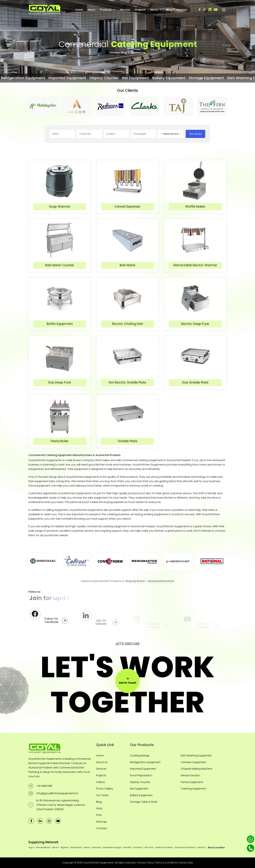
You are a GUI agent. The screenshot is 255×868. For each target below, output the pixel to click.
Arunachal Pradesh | (186, 847)
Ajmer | (56, 847)
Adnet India (186, 863)
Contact (182, 10)
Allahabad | (77, 847)
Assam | (202, 847)
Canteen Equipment (193, 762)
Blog (169, 10)
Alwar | (88, 847)
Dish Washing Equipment (196, 756)
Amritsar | (139, 847)
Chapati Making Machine (196, 769)
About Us (102, 762)
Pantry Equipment (192, 782)
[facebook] (200, 10)
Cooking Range (140, 756)
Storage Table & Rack (144, 802)
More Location (216, 847)
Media (154, 10)
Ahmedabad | (44, 847)
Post (99, 815)
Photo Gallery (105, 789)
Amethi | (128, 847)
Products (106, 10)
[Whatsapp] (251, 839)
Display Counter (140, 782)
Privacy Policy (146, 863)
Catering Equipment (193, 789)
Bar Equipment (139, 789)
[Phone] (251, 848)
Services (125, 10)
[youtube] (216, 10)
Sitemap (101, 822)
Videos (101, 782)
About (91, 10)
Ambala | (97, 847)
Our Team (102, 795)
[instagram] (205, 10)
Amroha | (150, 847)
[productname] (171, 134)
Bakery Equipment (141, 795)
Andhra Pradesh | (165, 847)
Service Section (190, 775)
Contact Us (138, 53)
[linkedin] (210, 10)
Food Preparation (141, 775)
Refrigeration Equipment (145, 762)
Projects (140, 10)
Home (79, 10)
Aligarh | (65, 847)
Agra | (32, 847)
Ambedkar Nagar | (113, 847)
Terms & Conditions (167, 863)
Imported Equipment (143, 769)
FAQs (99, 808)
